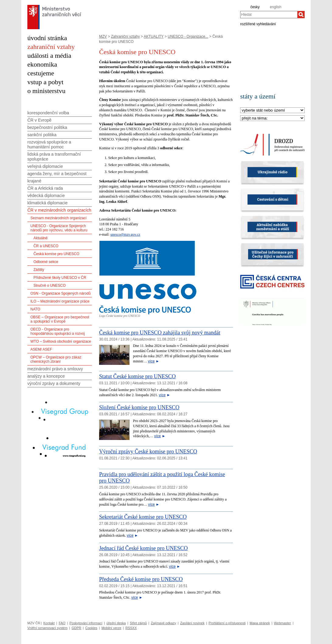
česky (255, 7)
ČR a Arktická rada (45, 188)
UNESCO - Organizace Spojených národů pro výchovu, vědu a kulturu (59, 228)
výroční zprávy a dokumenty (54, 383)
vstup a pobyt (45, 82)
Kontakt (49, 623)
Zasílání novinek (192, 623)
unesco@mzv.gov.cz (125, 234)
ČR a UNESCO (46, 246)
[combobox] (269, 15)
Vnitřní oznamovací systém (47, 628)
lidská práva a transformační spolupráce (54, 157)
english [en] (275, 7)
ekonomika (42, 64)
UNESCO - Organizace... (188, 36)
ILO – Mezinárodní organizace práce (60, 301)
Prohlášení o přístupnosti (227, 623)
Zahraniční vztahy (125, 36)
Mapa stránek (260, 623)
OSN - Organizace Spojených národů (61, 293)
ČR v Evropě (39, 120)
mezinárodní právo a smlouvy (55, 369)
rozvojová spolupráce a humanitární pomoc (49, 144)
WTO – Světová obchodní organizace (61, 341)
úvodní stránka (47, 38)
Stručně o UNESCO (50, 286)
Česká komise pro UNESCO (56, 254)
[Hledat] (301, 15)
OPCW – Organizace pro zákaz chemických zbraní (56, 359)
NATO (35, 309)
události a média (49, 55)
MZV (103, 36)
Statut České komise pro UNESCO (137, 376)
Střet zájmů (138, 623)
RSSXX (131, 628)
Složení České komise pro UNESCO (139, 407)
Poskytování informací (86, 623)
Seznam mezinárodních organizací (59, 218)
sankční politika (42, 135)
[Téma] (272, 118)
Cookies (92, 628)
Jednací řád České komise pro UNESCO (143, 548)
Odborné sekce (46, 262)
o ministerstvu (46, 91)
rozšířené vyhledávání (258, 24)
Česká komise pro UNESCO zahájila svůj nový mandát (160, 333)
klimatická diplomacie (47, 203)
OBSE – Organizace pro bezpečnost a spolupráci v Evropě (60, 319)
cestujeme (41, 73)
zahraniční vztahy (51, 47)
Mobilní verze (111, 628)
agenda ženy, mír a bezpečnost (57, 174)
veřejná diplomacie (45, 166)
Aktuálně (41, 238)
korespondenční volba (48, 113)
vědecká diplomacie (46, 196)
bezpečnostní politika (47, 127)
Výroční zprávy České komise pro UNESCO (148, 452)
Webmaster (282, 623)
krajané (34, 181)
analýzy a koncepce (46, 376)
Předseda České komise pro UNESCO (141, 579)
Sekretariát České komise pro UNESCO (143, 517)
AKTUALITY (154, 36)
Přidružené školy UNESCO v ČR (60, 278)
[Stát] (272, 111)
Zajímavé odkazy (163, 623)
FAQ (62, 623)
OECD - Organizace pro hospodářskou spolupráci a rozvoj (58, 331)
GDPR (76, 628)
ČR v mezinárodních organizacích (59, 210)
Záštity (39, 270)
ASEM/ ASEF (41, 349)
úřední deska (116, 623)
